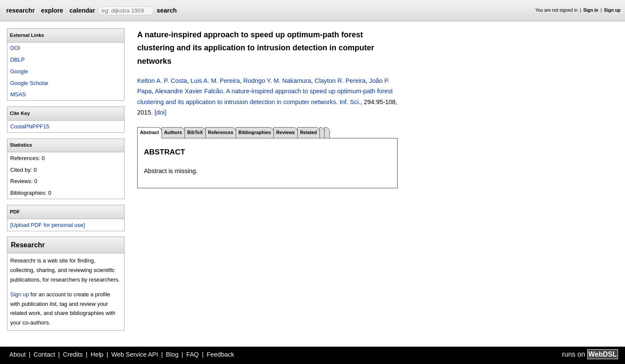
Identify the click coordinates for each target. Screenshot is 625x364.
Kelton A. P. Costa (162, 81)
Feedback (220, 354)
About (18, 354)
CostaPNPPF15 (30, 126)
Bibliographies (255, 132)
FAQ (192, 354)
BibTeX (195, 132)
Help (97, 354)
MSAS (18, 94)
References (220, 132)
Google (19, 71)
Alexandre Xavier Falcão (189, 91)
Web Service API (135, 354)
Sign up (612, 10)
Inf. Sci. (350, 102)
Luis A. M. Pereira (215, 81)
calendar (82, 10)
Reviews (285, 132)
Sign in (591, 10)
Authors (173, 132)
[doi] (160, 112)
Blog (172, 354)
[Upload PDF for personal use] (47, 225)
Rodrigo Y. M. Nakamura (277, 81)
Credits (73, 354)
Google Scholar (29, 83)
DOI (15, 48)
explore (52, 10)
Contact (44, 354)
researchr (20, 10)
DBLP (17, 60)
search (167, 10)
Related (308, 132)
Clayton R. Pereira (340, 81)
